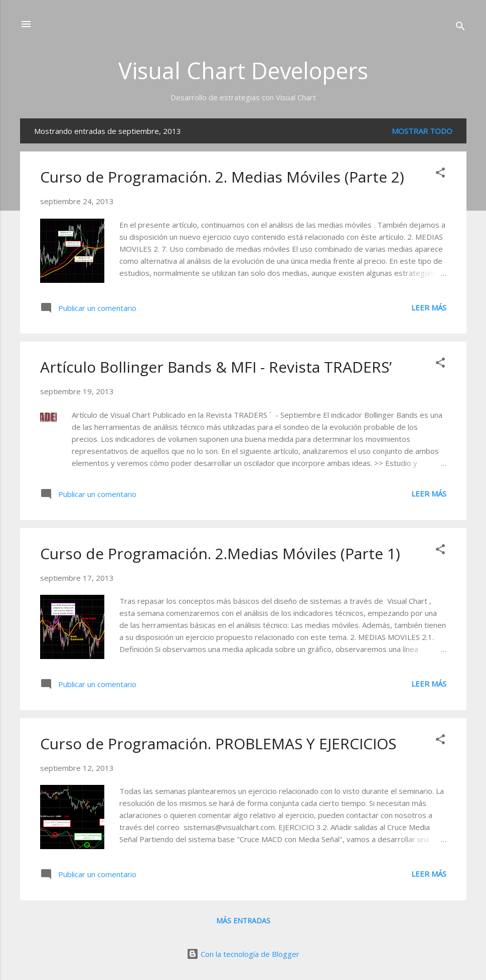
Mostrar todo (422, 131)
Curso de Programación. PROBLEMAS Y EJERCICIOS (218, 744)
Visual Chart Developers (243, 70)
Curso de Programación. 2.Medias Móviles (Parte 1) (220, 553)
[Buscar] (460, 27)
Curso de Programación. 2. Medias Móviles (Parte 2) (222, 177)
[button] (440, 174)
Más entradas (243, 921)
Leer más (429, 307)
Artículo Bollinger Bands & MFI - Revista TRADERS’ (216, 367)
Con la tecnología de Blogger (243, 954)
